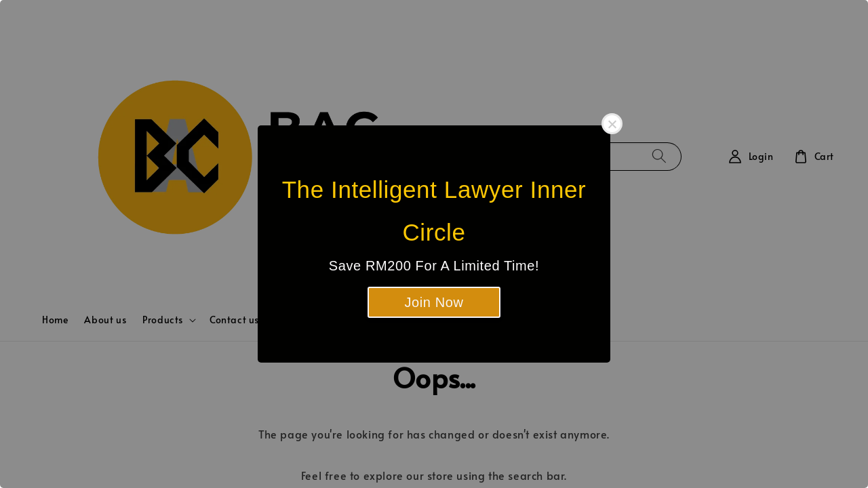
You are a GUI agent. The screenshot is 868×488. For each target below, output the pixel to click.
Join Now (434, 302)
